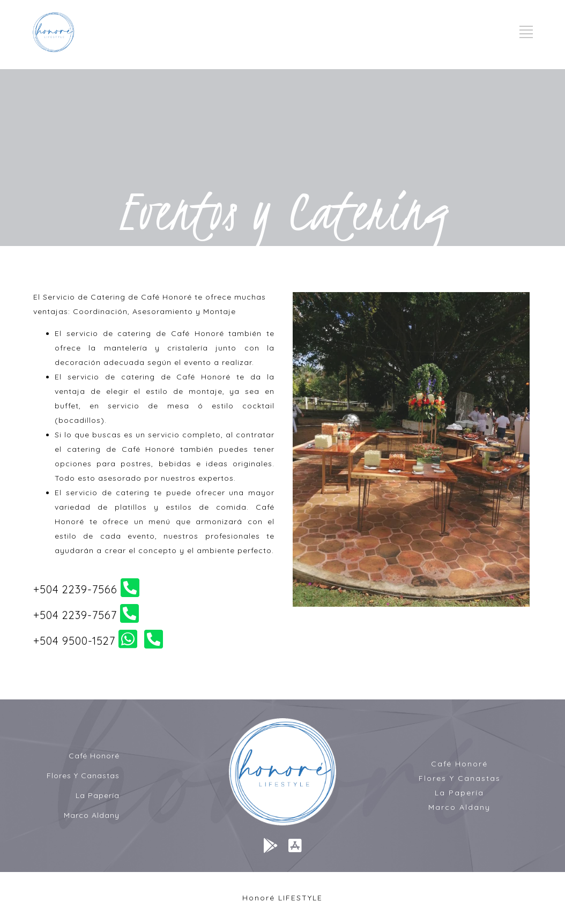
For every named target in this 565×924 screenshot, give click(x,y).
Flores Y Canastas (83, 776)
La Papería (98, 795)
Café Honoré (94, 756)
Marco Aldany (92, 815)
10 (467, 619)
